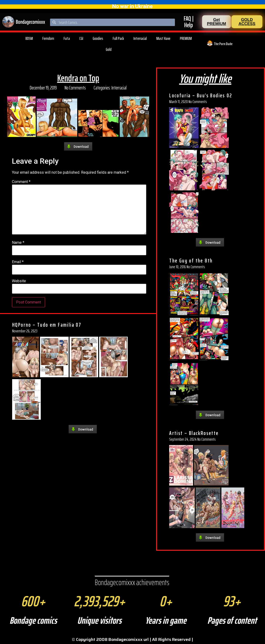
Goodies (98, 38)
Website (19, 281)
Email (18, 262)
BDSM (29, 38)
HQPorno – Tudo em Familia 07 (47, 325)
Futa (67, 38)
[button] (216, 22)
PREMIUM (186, 38)
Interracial (140, 38)
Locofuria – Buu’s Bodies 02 (201, 95)
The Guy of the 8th (191, 261)
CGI (81, 38)
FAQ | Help (189, 22)
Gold (109, 49)
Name (18, 243)
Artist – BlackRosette (194, 433)
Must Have (163, 38)
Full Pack (118, 38)
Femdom (48, 38)
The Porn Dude (223, 44)
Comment (21, 182)
